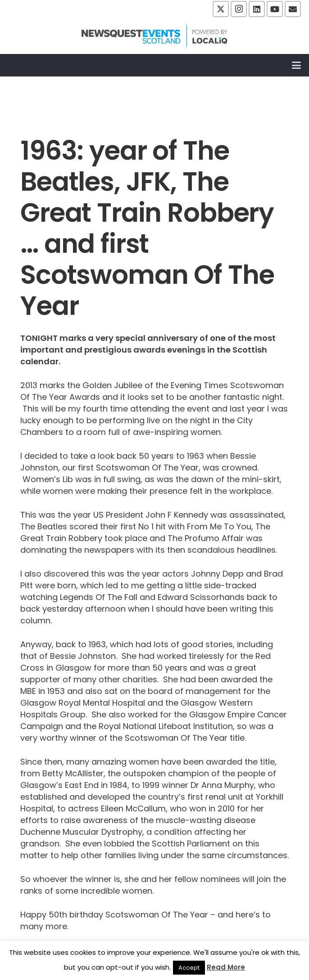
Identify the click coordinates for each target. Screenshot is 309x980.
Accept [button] (189, 968)
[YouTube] (275, 9)
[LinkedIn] (257, 9)
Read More (226, 967)
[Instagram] (239, 9)
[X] (221, 9)
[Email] (293, 9)
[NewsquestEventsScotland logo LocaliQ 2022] (154, 36)
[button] (297, 65)
